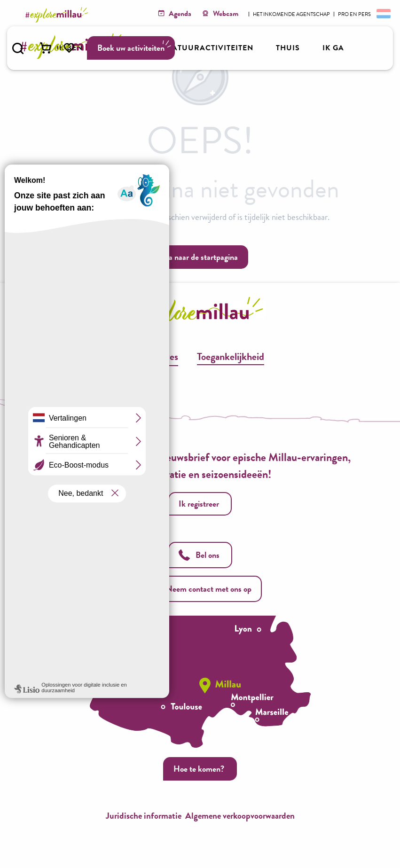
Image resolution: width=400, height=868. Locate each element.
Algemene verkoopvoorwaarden (240, 816)
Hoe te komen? (199, 769)
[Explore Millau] (58, 15)
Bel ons (199, 555)
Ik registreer (199, 504)
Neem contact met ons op (200, 589)
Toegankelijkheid (231, 356)
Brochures (157, 356)
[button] (18, 48)
